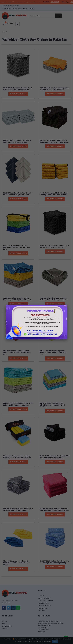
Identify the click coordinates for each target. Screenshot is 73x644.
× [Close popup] (65, 307)
